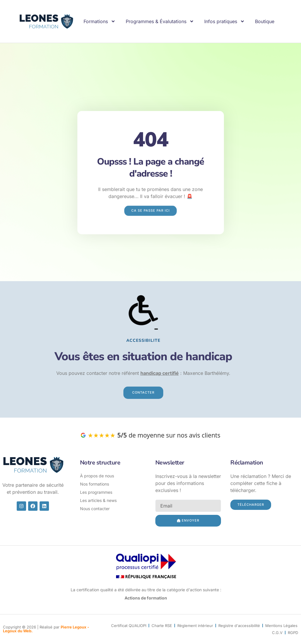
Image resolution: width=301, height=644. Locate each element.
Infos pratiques (225, 21)
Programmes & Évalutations (160, 21)
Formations (100, 21)
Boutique (265, 21)
